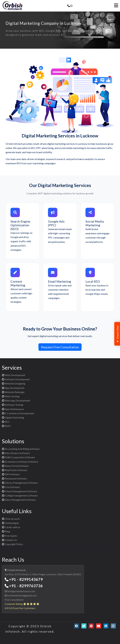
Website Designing (14, 383)
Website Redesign (13, 392)
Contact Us (9, 540)
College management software (20, 495)
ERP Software (11, 474)
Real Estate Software (15, 470)
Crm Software (11, 487)
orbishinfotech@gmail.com (22, 595)
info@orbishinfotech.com (21, 591)
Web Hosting (11, 396)
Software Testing (12, 405)
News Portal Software (15, 466)
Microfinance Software (16, 453)
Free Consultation (14, 600)
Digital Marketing (13, 417)
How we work (11, 519)
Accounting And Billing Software (21, 449)
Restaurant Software (14, 478)
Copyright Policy (12, 544)
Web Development (14, 375)
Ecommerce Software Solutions (20, 462)
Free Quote (9, 536)
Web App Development (16, 400)
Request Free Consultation (60, 347)
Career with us (11, 527)
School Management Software (20, 491)
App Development (13, 388)
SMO (6, 426)
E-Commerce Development (18, 413)
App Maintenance (13, 409)
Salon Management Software (19, 500)
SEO (6, 422)
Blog (6, 531)
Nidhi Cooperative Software (18, 457)
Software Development (16, 379)
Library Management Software (20, 483)
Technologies (10, 523)
